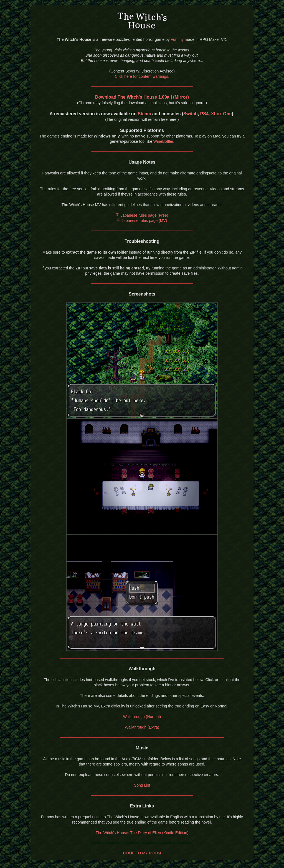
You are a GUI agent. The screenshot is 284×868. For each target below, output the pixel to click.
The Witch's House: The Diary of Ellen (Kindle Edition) (142, 833)
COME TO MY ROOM (142, 853)
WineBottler (163, 141)
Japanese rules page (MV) (142, 221)
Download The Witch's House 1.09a (132, 97)
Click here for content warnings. (142, 76)
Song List (142, 785)
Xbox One (221, 114)
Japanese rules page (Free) (142, 215)
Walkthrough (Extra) (142, 727)
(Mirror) (181, 97)
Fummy (177, 39)
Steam (144, 114)
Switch (191, 114)
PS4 (204, 114)
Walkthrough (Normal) (142, 717)
